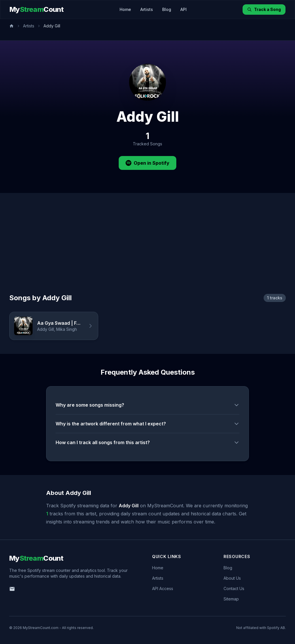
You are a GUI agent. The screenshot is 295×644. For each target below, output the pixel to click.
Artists (147, 9)
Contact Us (234, 588)
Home (125, 9)
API (184, 9)
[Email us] (12, 589)
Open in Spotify (147, 163)
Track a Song (264, 9)
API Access (163, 588)
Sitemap (231, 599)
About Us (232, 578)
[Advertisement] (147, 250)
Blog (167, 9)
